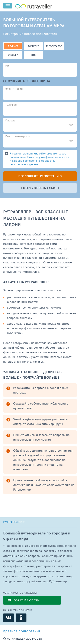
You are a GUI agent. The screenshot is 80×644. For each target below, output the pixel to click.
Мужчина (16, 81)
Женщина (41, 81)
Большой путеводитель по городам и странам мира (37, 536)
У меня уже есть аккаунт (40, 188)
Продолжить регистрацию (40, 176)
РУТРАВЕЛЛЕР (14, 522)
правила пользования (22, 631)
